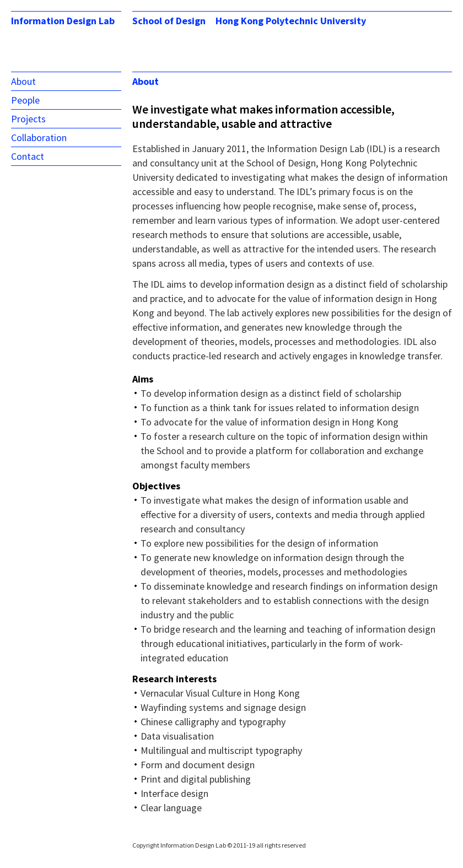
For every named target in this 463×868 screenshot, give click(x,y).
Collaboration (39, 138)
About (23, 81)
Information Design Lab (63, 21)
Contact (28, 156)
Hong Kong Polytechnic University (291, 21)
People (25, 100)
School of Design (169, 21)
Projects (28, 119)
